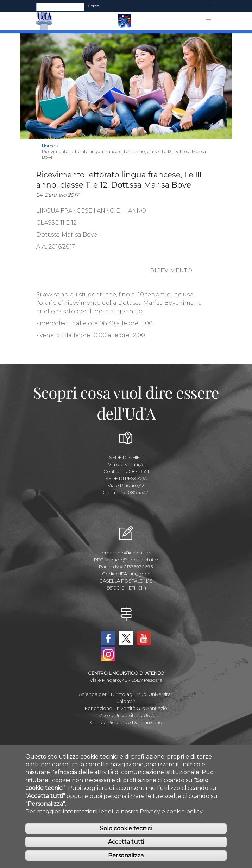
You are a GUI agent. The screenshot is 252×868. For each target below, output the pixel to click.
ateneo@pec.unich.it (132, 560)
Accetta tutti (126, 849)
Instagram (108, 654)
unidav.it (126, 701)
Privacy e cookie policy (171, 819)
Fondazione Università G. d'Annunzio (126, 708)
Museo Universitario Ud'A (126, 715)
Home (48, 146)
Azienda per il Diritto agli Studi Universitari (126, 694)
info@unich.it (133, 553)
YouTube (144, 638)
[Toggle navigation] (209, 6)
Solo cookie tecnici (126, 835)
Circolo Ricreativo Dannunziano (126, 722)
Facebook (108, 638)
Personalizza (126, 863)
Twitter (126, 638)
